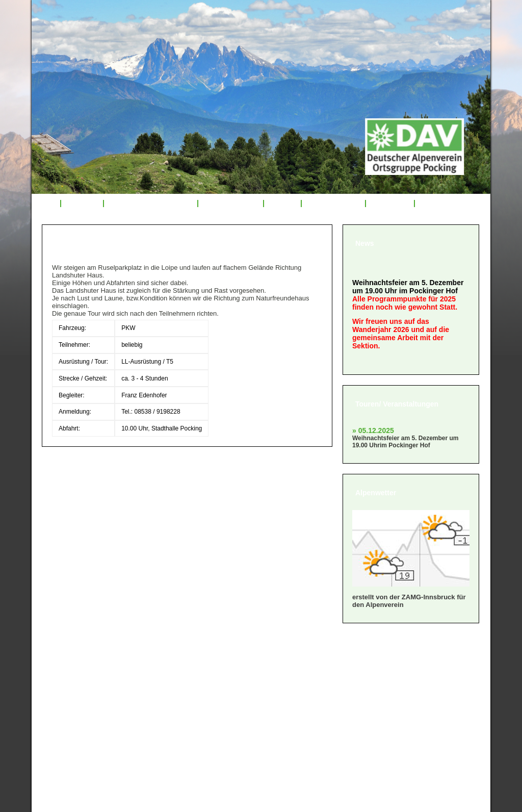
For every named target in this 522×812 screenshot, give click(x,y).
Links (430, 204)
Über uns (82, 204)
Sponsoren (390, 204)
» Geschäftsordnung (87, 685)
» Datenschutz (74, 724)
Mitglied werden (333, 204)
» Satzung (66, 698)
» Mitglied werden (81, 673)
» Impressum (72, 711)
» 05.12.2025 (373, 430)
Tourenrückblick (230, 204)
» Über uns (68, 660)
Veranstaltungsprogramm (151, 204)
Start (46, 204)
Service (282, 204)
